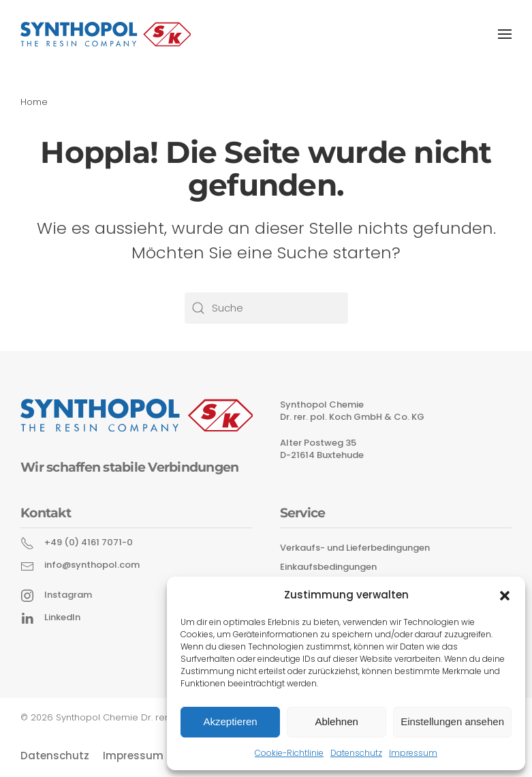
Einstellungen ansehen (452, 721)
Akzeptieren (230, 721)
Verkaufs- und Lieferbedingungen (355, 548)
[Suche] (266, 308)
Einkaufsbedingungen (328, 567)
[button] (505, 594)
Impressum (413, 753)
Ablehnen (336, 721)
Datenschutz (356, 753)
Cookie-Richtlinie (289, 753)
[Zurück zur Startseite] (106, 34)
